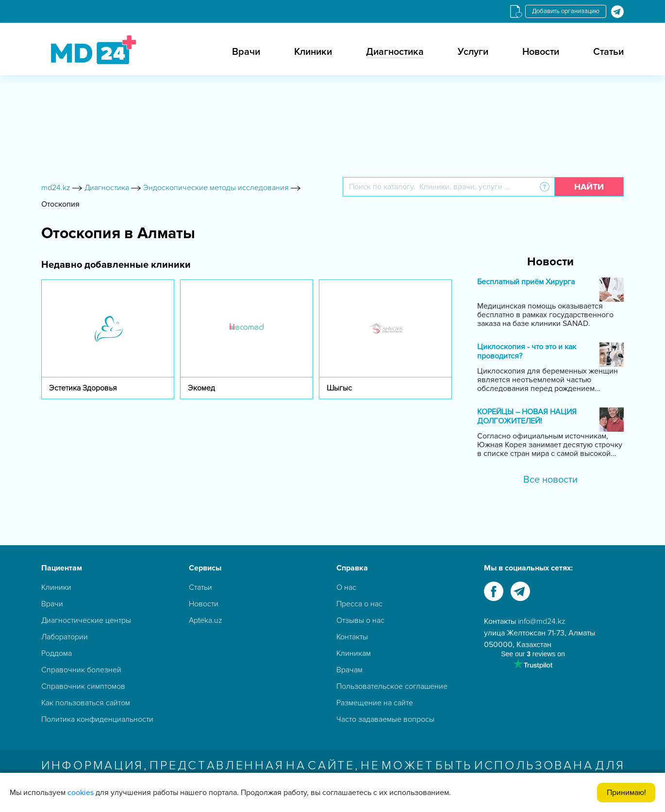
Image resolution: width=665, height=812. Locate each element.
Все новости (550, 480)
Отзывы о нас (360, 620)
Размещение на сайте (375, 703)
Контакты (352, 637)
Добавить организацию (566, 11)
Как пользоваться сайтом (86, 703)
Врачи (246, 52)
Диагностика (395, 52)
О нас (346, 587)
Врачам (349, 670)
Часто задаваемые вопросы (385, 719)
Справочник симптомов (83, 686)
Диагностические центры (86, 620)
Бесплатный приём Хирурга (526, 282)
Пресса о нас (359, 604)
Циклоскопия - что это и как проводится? (527, 352)
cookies (81, 793)
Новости (541, 52)
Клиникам (354, 653)
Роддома (57, 653)
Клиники (313, 52)
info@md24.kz (542, 621)
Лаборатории (65, 637)
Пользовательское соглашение (392, 686)
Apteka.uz (206, 620)
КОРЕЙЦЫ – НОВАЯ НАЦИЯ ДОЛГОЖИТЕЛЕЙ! (527, 417)
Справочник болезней (81, 670)
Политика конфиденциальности (97, 719)
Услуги (473, 52)
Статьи (608, 52)
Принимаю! (626, 793)
